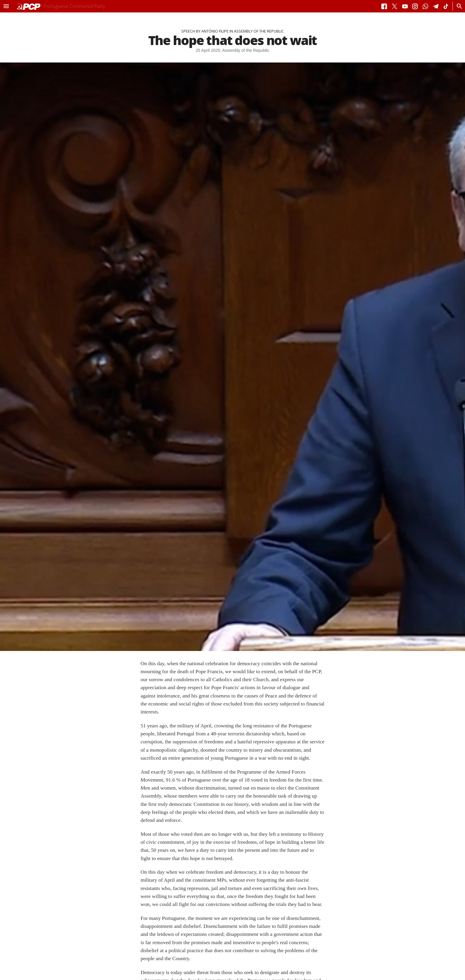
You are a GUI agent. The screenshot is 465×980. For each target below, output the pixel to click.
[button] (6, 6)
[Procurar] (458, 6)
